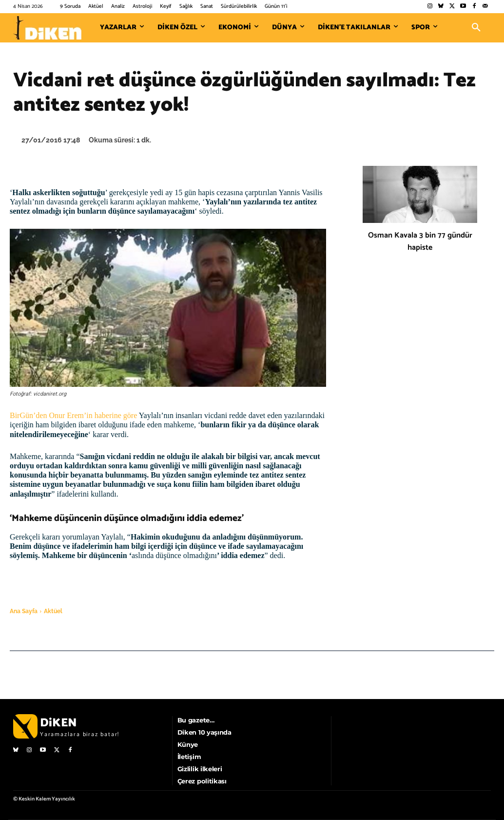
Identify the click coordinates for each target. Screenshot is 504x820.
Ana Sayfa (24, 611)
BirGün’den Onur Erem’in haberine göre (73, 415)
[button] (476, 28)
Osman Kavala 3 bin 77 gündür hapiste (420, 241)
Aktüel (53, 611)
